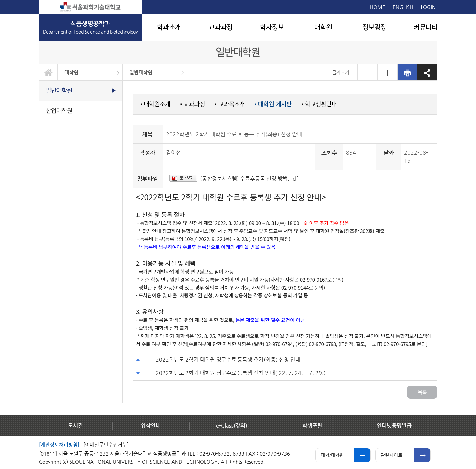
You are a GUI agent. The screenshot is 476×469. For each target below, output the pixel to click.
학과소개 (169, 27)
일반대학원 (141, 72)
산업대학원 (59, 111)
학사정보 (272, 27)
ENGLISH (403, 7)
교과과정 (221, 27)
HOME (378, 7)
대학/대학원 (332, 455)
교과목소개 (230, 104)
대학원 (323, 27)
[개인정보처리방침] (59, 445)
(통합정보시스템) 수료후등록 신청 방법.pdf (249, 179)
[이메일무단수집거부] (106, 445)
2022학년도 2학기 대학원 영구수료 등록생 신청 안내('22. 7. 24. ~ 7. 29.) (241, 373)
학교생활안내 (319, 104)
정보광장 (374, 27)
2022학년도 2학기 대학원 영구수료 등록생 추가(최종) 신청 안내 (228, 359)
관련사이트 (391, 455)
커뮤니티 (426, 27)
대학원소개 (155, 104)
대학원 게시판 (273, 104)
